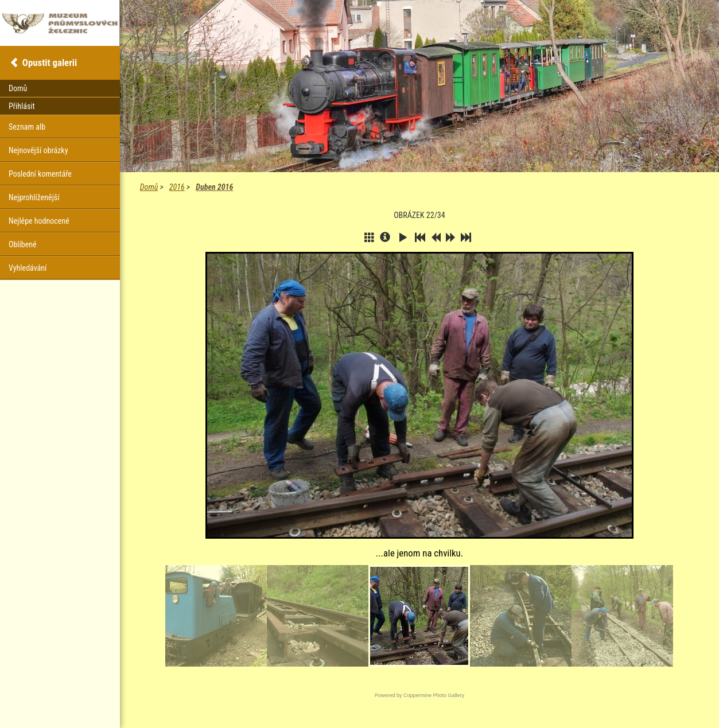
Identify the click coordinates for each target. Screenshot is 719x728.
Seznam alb (27, 127)
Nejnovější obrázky (38, 150)
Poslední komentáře (40, 174)
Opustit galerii (50, 63)
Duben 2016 (214, 187)
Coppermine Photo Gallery (434, 695)
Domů (149, 187)
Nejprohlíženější (34, 197)
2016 (177, 187)
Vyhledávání (28, 268)
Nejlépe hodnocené (39, 221)
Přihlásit (22, 106)
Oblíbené (23, 244)
